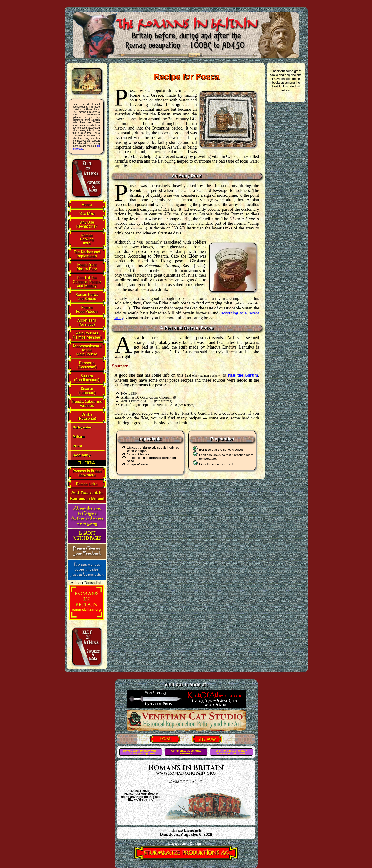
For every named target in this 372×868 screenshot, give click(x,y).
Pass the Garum (243, 375)
